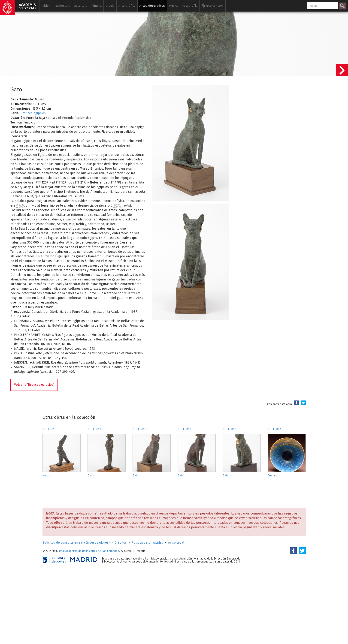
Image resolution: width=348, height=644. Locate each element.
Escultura (81, 6)
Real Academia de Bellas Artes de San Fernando (89, 551)
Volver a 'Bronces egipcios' (34, 385)
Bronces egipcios (33, 113)
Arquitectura (61, 6)
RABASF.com (212, 5)
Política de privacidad (147, 543)
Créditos (121, 543)
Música (174, 6)
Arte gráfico (127, 6)
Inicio (45, 6)
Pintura (96, 6)
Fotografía (190, 6)
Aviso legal (176, 543)
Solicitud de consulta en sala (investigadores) (76, 543)
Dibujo (110, 6)
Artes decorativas (152, 6)
